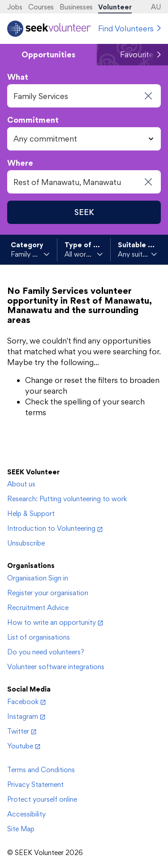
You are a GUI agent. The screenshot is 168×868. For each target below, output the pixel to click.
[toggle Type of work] (84, 254)
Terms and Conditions (41, 770)
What (18, 77)
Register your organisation (48, 593)
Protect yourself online (42, 799)
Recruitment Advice (38, 608)
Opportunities (48, 54)
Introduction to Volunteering (55, 528)
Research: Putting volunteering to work (67, 499)
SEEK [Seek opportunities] (84, 212)
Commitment (33, 120)
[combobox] (84, 96)
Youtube (24, 746)
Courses (41, 7)
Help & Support (31, 513)
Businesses (76, 7)
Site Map (21, 829)
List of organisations (39, 637)
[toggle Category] (30, 254)
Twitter (22, 731)
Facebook (26, 702)
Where (20, 163)
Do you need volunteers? (46, 652)
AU (156, 7)
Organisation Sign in (38, 578)
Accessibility (26, 814)
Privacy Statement (35, 784)
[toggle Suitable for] (138, 254)
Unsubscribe (26, 543)
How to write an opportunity (55, 622)
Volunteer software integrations (56, 667)
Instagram (26, 716)
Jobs (15, 7)
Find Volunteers (126, 28)
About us (21, 484)
